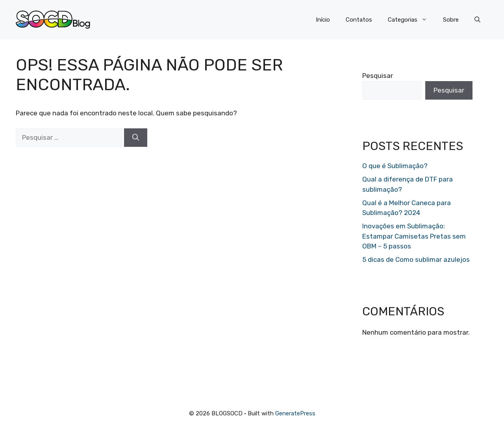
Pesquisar (378, 76)
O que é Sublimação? (395, 166)
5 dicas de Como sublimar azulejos (416, 259)
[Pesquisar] (136, 138)
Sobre (451, 20)
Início (323, 20)
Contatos (359, 20)
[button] (477, 20)
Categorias (411, 20)
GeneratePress (295, 413)
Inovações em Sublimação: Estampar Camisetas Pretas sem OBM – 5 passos (414, 236)
